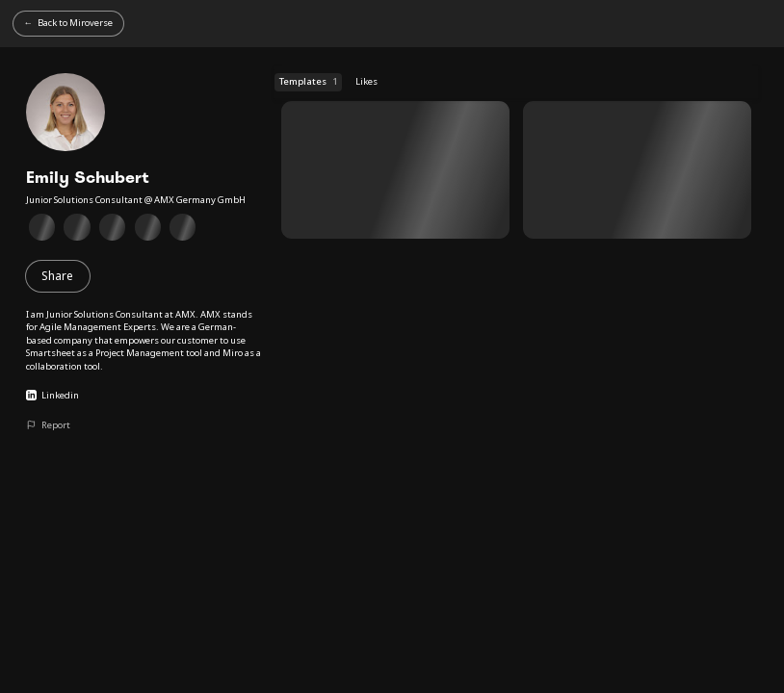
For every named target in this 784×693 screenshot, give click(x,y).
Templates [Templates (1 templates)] (308, 82)
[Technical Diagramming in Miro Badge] (78, 228)
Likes (366, 81)
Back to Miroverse (75, 23)
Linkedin (52, 395)
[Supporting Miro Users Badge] (112, 228)
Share (57, 276)
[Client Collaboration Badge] (183, 228)
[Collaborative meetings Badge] (148, 228)
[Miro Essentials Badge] (42, 228)
